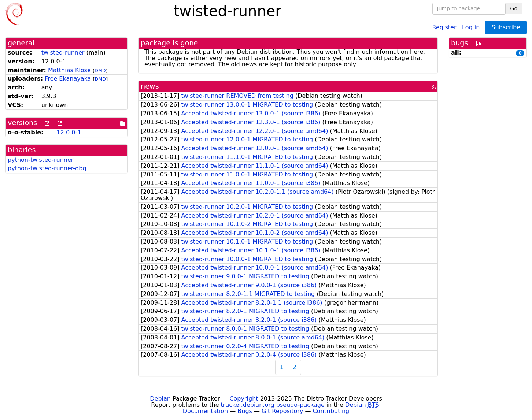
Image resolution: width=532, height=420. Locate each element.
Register (444, 27)
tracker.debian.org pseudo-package (273, 405)
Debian (160, 399)
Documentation (205, 411)
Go (514, 8)
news (150, 86)
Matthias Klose (69, 70)
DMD (100, 70)
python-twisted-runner (40, 160)
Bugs (245, 411)
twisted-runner (63, 53)
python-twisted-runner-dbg (47, 168)
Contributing (331, 411)
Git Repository (282, 411)
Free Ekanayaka (68, 79)
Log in (471, 27)
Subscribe (506, 27)
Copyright (244, 399)
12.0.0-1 (69, 132)
